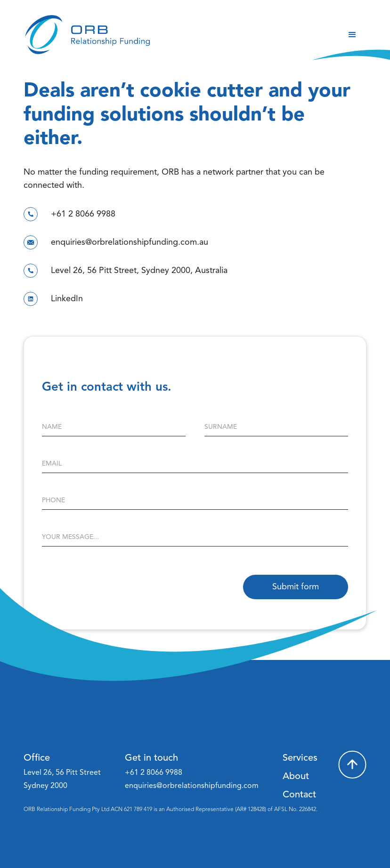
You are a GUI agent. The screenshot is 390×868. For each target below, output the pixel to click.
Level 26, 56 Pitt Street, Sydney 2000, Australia (139, 271)
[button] (352, 35)
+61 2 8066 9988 (83, 214)
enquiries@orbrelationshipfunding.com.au (130, 242)
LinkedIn (67, 299)
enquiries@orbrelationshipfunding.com (192, 786)
